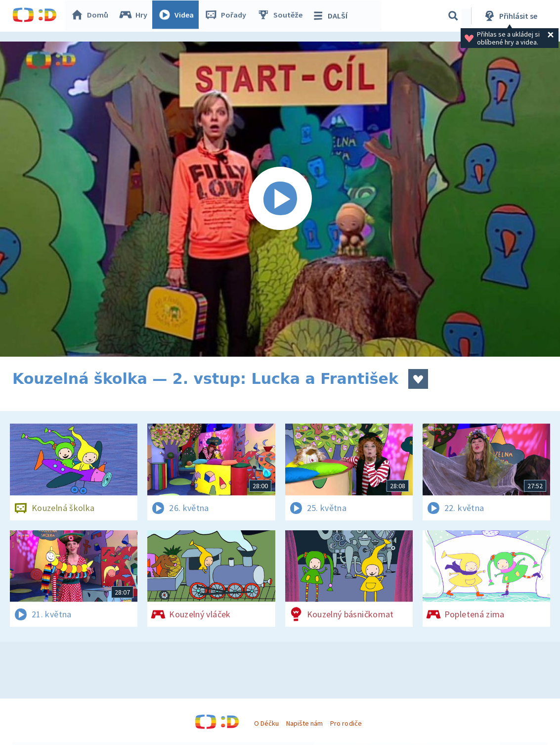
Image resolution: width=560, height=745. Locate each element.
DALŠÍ (332, 16)
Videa (178, 16)
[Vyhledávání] (453, 16)
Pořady (228, 16)
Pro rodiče (346, 723)
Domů (92, 16)
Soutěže (282, 16)
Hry (136, 16)
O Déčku (266, 723)
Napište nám (304, 723)
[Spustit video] (280, 199)
